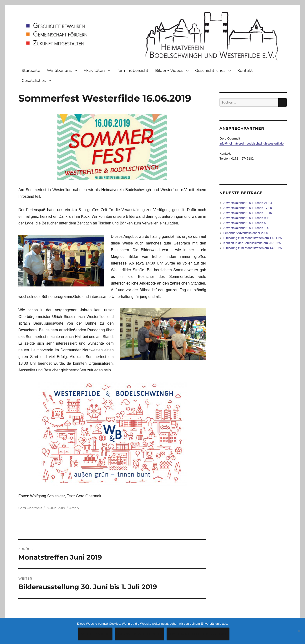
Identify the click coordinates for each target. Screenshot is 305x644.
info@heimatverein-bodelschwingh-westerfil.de (252, 143)
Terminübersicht (133, 70)
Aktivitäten (94, 70)
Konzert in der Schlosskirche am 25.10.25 (252, 243)
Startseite (31, 70)
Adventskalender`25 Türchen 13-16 (248, 213)
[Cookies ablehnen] (299, 631)
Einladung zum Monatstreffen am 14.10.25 (253, 248)
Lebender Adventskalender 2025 (246, 233)
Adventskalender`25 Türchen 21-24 (248, 203)
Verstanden (95, 634)
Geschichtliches (210, 70)
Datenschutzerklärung (198, 634)
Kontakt (245, 70)
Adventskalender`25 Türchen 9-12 (247, 218)
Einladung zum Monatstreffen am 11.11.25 (253, 238)
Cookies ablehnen (140, 634)
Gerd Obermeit (30, 508)
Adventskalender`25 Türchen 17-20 (248, 208)
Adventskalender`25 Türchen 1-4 (246, 228)
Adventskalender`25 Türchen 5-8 (246, 223)
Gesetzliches (34, 80)
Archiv (74, 508)
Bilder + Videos (169, 70)
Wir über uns (59, 70)
